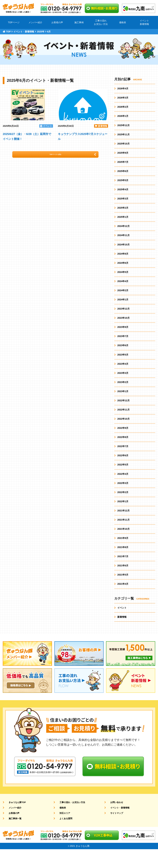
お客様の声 (57, 22)
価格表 (123, 22)
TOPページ (14, 22)
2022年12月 (123, 412)
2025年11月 (123, 136)
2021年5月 (123, 592)
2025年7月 (123, 165)
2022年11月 (123, 421)
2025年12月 (123, 127)
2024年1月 (123, 307)
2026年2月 (123, 108)
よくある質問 (64, 837)
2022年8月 (123, 450)
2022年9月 (123, 440)
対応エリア (62, 832)
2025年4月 (123, 193)
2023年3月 (123, 383)
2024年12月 (123, 231)
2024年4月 (123, 288)
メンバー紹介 (35, 22)
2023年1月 (123, 402)
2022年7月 (123, 459)
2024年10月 (123, 250)
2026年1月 (123, 117)
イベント (122, 626)
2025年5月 (123, 184)
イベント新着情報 (144, 22)
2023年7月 (123, 345)
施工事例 (79, 22)
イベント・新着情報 (118, 826)
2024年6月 (123, 269)
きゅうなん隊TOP (15, 821)
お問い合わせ (114, 821)
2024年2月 (123, 298)
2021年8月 (123, 564)
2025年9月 (123, 155)
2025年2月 (123, 212)
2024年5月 (123, 279)
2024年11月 (123, 241)
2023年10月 (123, 326)
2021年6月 (123, 583)
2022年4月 (123, 488)
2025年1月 (123, 222)
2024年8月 (123, 260)
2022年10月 (123, 431)
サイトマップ (114, 832)
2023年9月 (123, 336)
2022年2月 (123, 507)
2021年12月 (123, 526)
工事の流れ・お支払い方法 (70, 821)
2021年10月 (123, 545)
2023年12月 (123, 317)
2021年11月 (123, 535)
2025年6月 (123, 174)
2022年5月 (123, 478)
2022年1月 (123, 516)
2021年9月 (123, 554)
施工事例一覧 (13, 837)
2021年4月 (123, 602)
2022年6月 (123, 469)
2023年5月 (123, 364)
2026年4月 (123, 89)
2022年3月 (123, 497)
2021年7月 (123, 573)
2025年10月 (123, 146)
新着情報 (122, 635)
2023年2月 (123, 393)
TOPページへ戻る (61, 156)
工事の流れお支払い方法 (101, 22)
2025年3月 (123, 203)
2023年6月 (123, 355)
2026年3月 (123, 98)
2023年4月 (123, 374)
